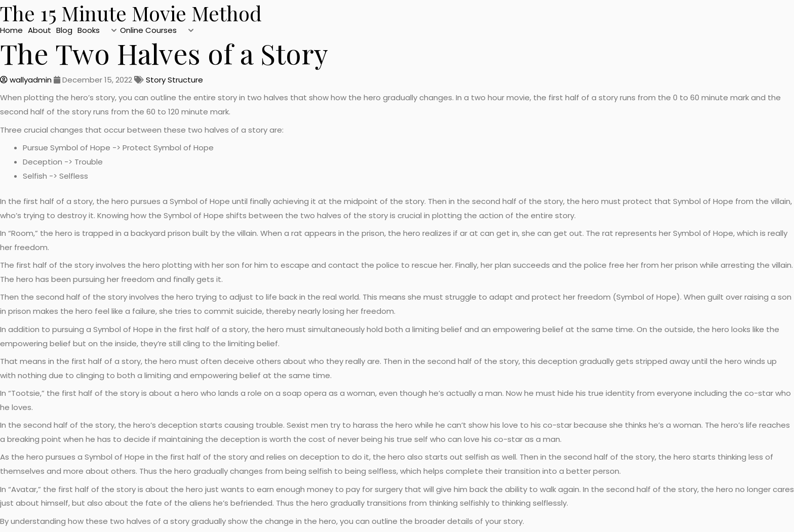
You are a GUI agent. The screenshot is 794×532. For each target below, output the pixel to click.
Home (11, 30)
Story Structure (174, 80)
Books (89, 30)
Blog (64, 30)
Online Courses (148, 30)
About (39, 30)
